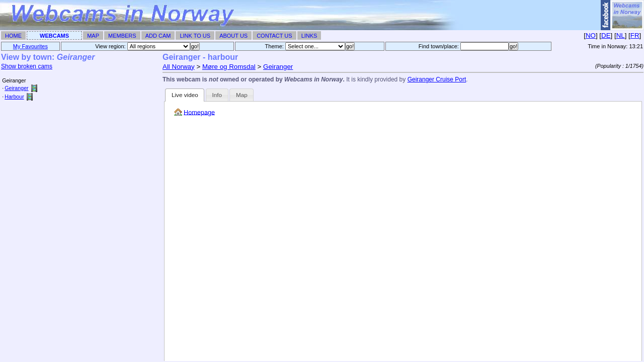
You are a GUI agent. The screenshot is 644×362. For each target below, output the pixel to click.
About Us (233, 36)
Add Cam (158, 36)
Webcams (54, 36)
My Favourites (30, 46)
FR (635, 35)
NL (621, 35)
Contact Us (274, 36)
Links (309, 36)
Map (93, 36)
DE (606, 35)
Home (13, 36)
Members (122, 36)
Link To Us (195, 36)
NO (591, 35)
